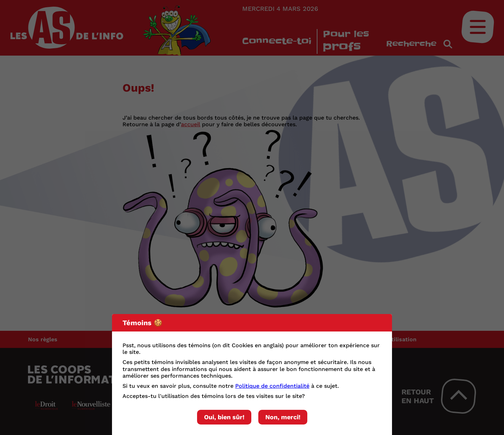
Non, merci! (283, 417)
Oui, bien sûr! (224, 417)
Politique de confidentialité (272, 386)
